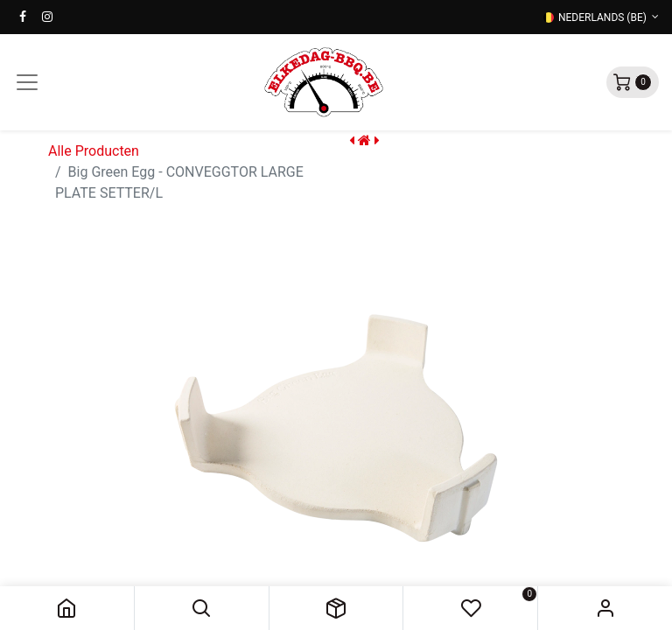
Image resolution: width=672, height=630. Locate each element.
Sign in (605, 608)
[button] (202, 608)
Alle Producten (94, 151)
